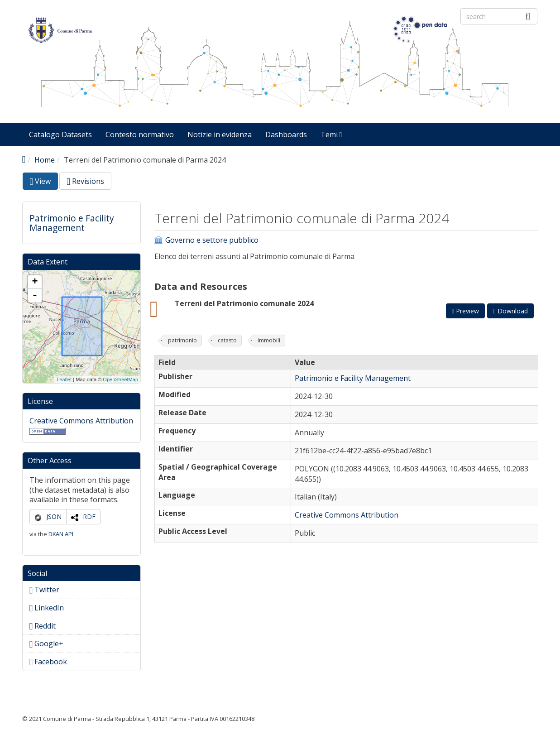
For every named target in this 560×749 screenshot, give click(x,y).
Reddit (43, 626)
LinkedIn (47, 608)
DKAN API (61, 534)
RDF (89, 516)
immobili (269, 340)
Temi (331, 134)
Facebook (48, 662)
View (44, 183)
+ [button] (35, 282)
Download (510, 311)
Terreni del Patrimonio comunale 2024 (244, 303)
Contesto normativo (140, 134)
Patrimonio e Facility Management (72, 223)
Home (45, 160)
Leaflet (64, 379)
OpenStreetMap (120, 379)
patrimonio (182, 340)
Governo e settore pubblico (212, 240)
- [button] (35, 296)
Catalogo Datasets (60, 134)
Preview (465, 311)
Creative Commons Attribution (81, 421)
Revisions (85, 181)
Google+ (47, 643)
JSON (54, 516)
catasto (227, 340)
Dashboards (286, 134)
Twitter (45, 590)
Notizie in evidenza (220, 134)
